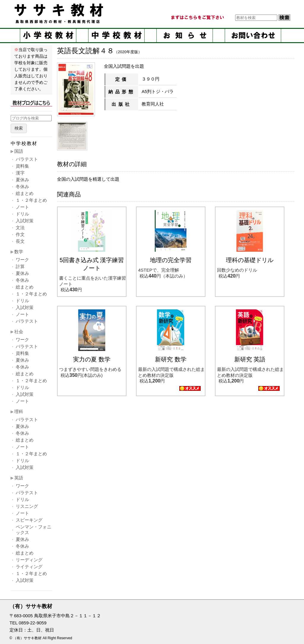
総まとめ (25, 193)
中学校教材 (116, 36)
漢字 (20, 173)
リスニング (27, 506)
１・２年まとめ (31, 200)
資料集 (22, 166)
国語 (19, 151)
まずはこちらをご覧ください (197, 18)
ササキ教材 (60, 13)
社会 (19, 332)
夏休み (22, 180)
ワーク (22, 260)
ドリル (22, 214)
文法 (20, 227)
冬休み (22, 186)
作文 (20, 234)
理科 (19, 411)
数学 (19, 252)
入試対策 (25, 221)
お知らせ (185, 36)
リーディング (29, 560)
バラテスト (27, 159)
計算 (20, 266)
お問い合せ (253, 36)
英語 (19, 478)
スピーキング (29, 520)
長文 (20, 241)
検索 (19, 128)
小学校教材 (48, 36)
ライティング (29, 567)
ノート (22, 207)
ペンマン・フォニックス (34, 530)
